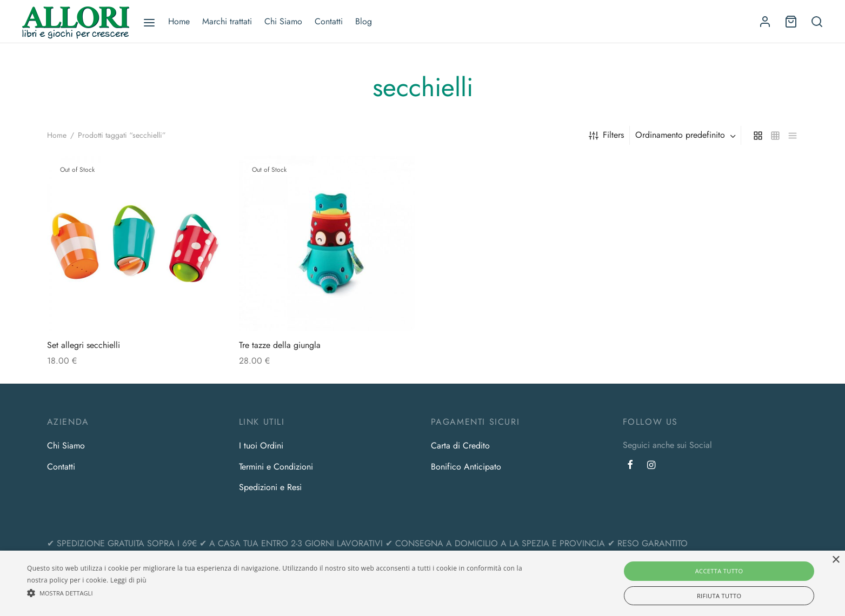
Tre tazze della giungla (280, 345)
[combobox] (687, 135)
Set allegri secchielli (84, 345)
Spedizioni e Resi (270, 487)
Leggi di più (128, 580)
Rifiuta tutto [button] (719, 596)
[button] (284, 593)
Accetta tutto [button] (719, 571)
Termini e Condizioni (276, 467)
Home (179, 21)
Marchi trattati (227, 21)
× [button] (836, 560)
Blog (364, 21)
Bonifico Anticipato (466, 467)
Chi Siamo (283, 21)
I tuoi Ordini (261, 446)
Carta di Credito (460, 446)
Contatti (329, 21)
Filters (606, 135)
